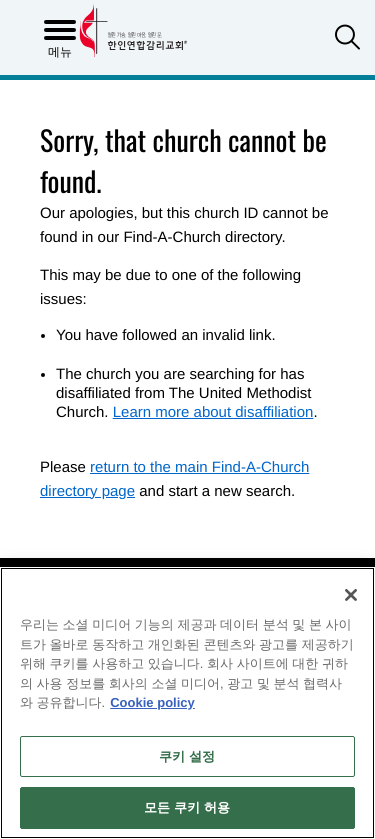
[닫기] (351, 595)
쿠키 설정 (187, 756)
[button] (347, 39)
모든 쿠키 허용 (187, 807)
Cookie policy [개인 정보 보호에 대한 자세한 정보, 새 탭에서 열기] (152, 702)
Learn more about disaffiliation (213, 412)
